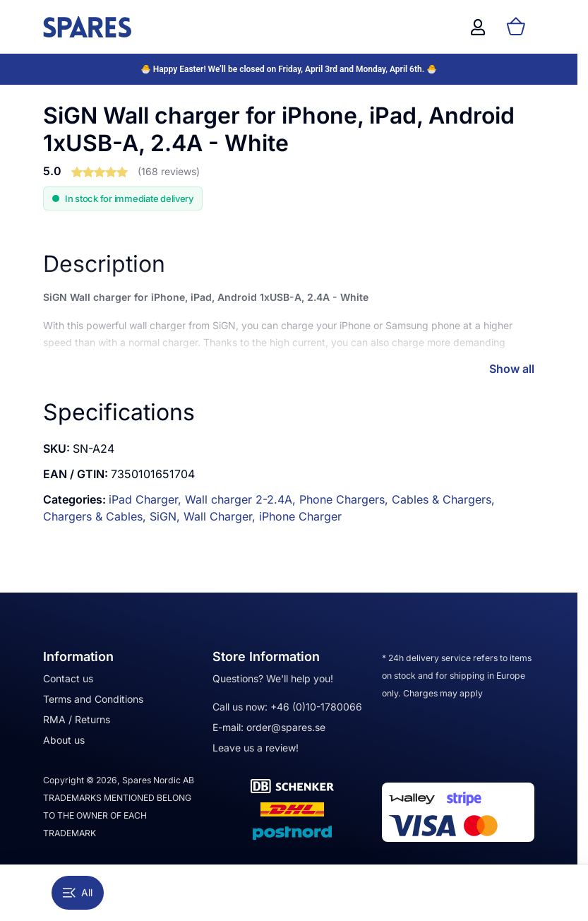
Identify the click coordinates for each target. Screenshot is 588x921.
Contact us (68, 678)
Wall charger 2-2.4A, (242, 499)
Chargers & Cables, (96, 516)
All (78, 892)
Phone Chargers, (346, 499)
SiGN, (167, 516)
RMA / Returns (77, 719)
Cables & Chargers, (443, 499)
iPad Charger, (147, 499)
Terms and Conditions (93, 699)
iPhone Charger (300, 516)
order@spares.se (286, 727)
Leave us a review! (256, 748)
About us (64, 740)
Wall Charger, (221, 516)
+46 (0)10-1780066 (316, 707)
